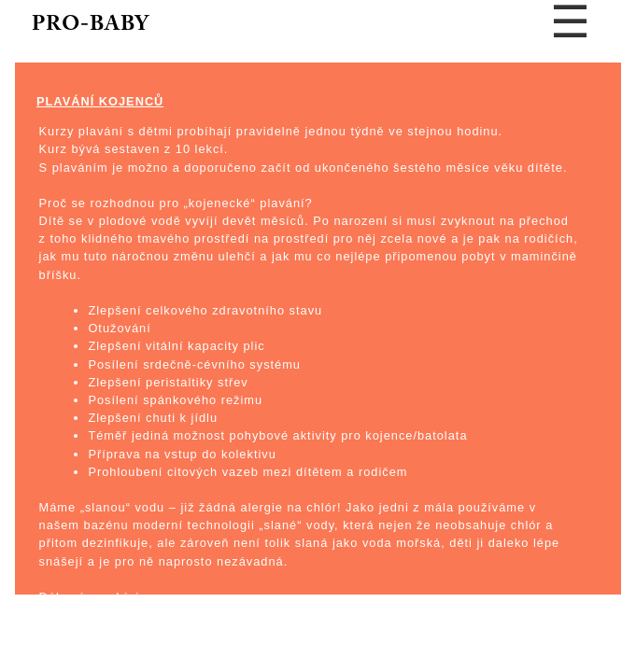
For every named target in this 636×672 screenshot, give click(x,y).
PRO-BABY (91, 25)
